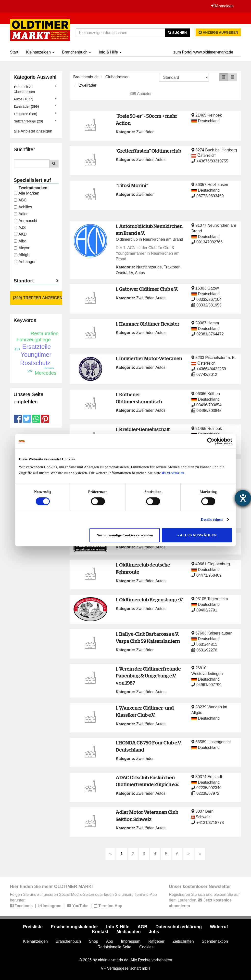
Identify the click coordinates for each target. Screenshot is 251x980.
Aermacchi (25, 221)
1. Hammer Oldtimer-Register (148, 324)
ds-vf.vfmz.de (173, 473)
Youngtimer (36, 355)
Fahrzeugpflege (34, 340)
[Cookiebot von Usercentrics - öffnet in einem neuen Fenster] (211, 441)
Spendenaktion (215, 941)
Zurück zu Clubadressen (24, 89)
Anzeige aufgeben (218, 32)
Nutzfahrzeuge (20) (28, 121)
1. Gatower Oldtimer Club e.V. (147, 289)
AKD (20, 234)
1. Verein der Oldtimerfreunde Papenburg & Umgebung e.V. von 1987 (148, 676)
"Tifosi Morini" (132, 185)
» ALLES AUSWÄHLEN (197, 535)
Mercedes (46, 373)
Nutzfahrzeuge (149, 267)
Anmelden (223, 6)
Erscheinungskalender (74, 927)
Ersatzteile (37, 347)
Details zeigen (212, 519)
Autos (160, 160)
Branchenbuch (76, 52)
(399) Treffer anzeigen (38, 298)
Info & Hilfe (110, 52)
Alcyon (22, 248)
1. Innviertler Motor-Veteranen (149, 358)
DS (18, 349)
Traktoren (172, 267)
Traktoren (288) (25, 114)
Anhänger (25, 262)
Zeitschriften (183, 941)
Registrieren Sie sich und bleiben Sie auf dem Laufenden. (204, 900)
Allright (22, 255)
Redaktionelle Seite (114, 947)
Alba (20, 241)
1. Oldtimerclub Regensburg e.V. (150, 600)
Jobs (154, 932)
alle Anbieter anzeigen (33, 131)
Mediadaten (129, 932)
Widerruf (219, 927)
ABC (20, 200)
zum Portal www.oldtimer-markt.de (203, 52)
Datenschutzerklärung (179, 927)
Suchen (177, 33)
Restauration (44, 333)
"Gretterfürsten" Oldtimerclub (148, 151)
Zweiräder (88, 85)
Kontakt (100, 932)
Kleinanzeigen (40, 52)
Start (14, 52)
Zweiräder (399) (26, 106)
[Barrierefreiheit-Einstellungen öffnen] (243, 498)
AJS (20, 228)
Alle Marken (26, 193)
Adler (21, 214)
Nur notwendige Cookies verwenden (125, 535)
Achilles (23, 207)
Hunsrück (49, 368)
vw (30, 371)
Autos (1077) (24, 99)
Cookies (146, 947)
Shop (94, 941)
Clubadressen (118, 77)
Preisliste (33, 927)
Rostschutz (35, 363)
